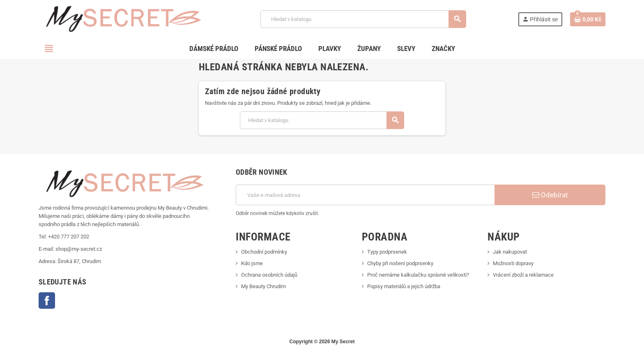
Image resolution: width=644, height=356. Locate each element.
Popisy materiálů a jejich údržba (404, 286)
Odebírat (550, 195)
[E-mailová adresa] (365, 195)
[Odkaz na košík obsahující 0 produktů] (588, 19)
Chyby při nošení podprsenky (400, 263)
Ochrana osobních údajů (269, 275)
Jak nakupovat (510, 252)
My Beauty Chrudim (263, 286)
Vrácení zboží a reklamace (523, 275)
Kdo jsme (252, 263)
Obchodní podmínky (264, 252)
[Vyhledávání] (363, 19)
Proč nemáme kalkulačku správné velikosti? (418, 275)
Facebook (47, 301)
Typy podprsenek (387, 252)
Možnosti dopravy (513, 263)
